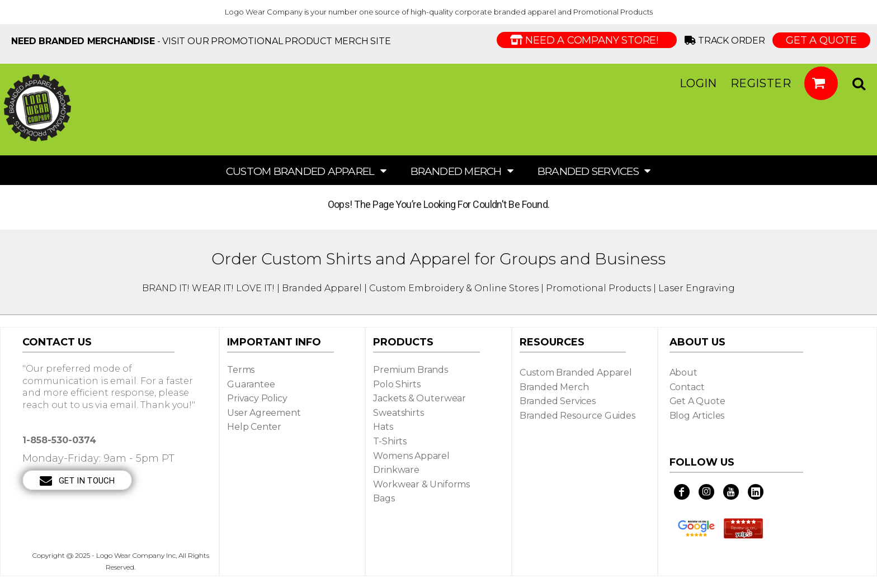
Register (761, 83)
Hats (383, 427)
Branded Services (558, 401)
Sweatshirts (398, 413)
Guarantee (251, 384)
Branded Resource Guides (577, 416)
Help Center (254, 427)
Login (698, 83)
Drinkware (396, 470)
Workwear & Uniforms (421, 484)
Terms (241, 370)
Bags (384, 498)
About (683, 373)
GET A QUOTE (821, 40)
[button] (821, 83)
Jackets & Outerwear (419, 398)
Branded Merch (554, 387)
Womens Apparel (411, 456)
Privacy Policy (257, 398)
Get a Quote (697, 401)
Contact (687, 387)
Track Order (727, 41)
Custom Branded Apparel (576, 373)
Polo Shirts (397, 384)
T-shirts (390, 441)
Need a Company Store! (587, 40)
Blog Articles (697, 416)
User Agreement (264, 413)
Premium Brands (411, 370)
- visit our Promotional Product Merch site (201, 41)
